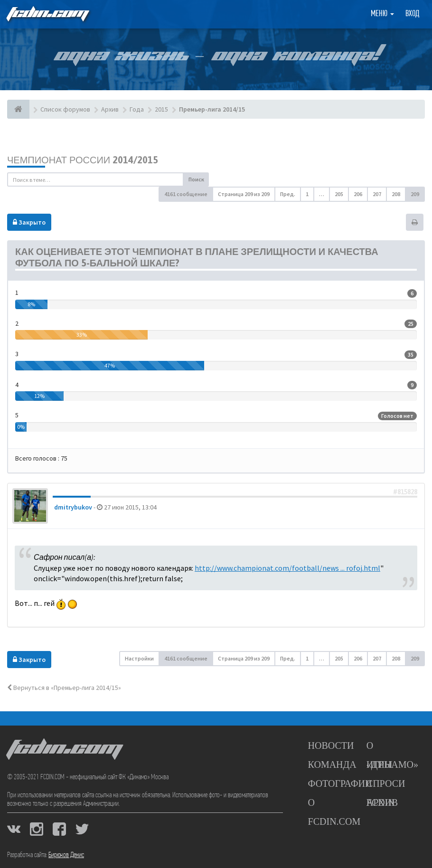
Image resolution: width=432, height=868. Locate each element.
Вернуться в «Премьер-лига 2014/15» (64, 688)
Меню (382, 14)
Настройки (139, 658)
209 (415, 194)
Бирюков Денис (66, 855)
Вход (412, 14)
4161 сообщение (186, 194)
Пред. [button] (288, 194)
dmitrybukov (73, 507)
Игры (380, 764)
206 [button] (358, 194)
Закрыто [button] (29, 222)
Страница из (244, 194)
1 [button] (307, 194)
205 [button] (339, 194)
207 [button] (377, 194)
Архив (382, 802)
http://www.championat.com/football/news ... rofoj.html (287, 568)
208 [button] (396, 194)
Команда (332, 764)
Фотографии (340, 783)
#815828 (405, 492)
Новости (331, 745)
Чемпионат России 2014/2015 (83, 160)
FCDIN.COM (47, 14)
